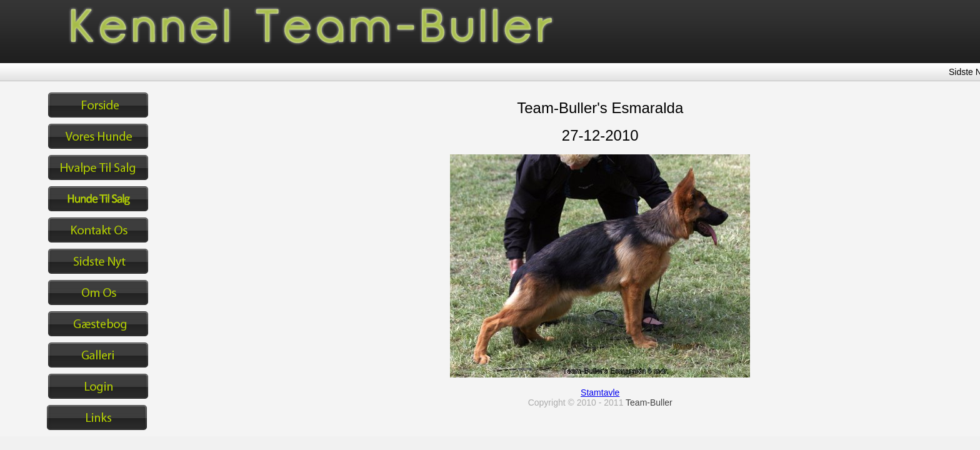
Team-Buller (649, 402)
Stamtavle (600, 392)
